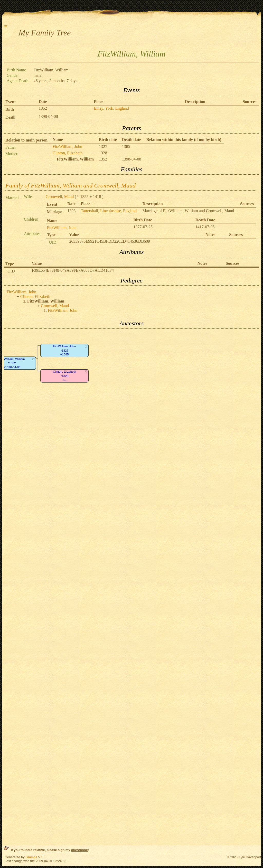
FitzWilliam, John (67, 147)
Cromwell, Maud (60, 197)
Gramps (31, 857)
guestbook (79, 850)
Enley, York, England (111, 108)
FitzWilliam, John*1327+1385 (64, 350)
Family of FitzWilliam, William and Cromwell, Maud (71, 185)
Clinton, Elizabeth (68, 153)
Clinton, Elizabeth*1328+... (64, 376)
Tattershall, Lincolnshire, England (109, 211)
